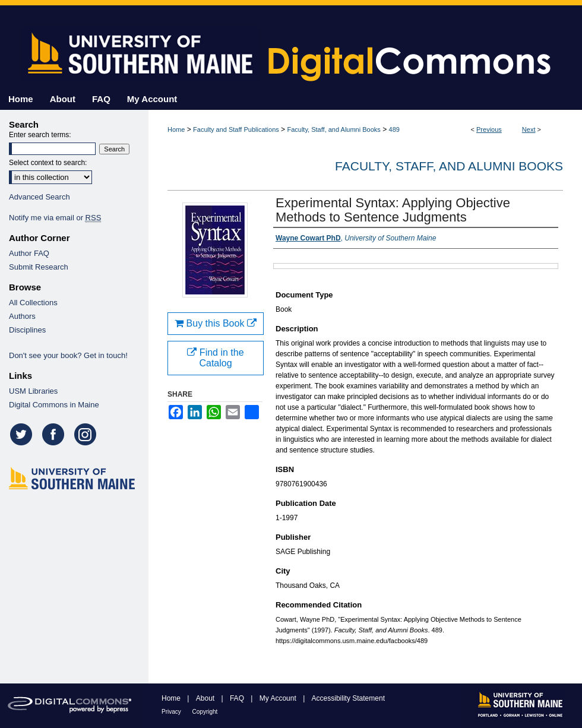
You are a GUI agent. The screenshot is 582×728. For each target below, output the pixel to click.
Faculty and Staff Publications (236, 129)
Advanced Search (39, 197)
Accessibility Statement (348, 698)
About (206, 698)
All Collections (33, 303)
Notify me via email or (55, 218)
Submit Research (39, 267)
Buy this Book (216, 323)
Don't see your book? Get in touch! (68, 355)
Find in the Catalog (215, 358)
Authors (22, 316)
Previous (489, 129)
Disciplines (27, 330)
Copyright (205, 712)
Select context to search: (48, 163)
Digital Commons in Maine (54, 405)
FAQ (238, 698)
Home (176, 129)
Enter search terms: (40, 135)
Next (529, 129)
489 (394, 129)
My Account (279, 698)
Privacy (172, 712)
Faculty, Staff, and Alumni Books (333, 129)
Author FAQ (29, 253)
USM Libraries (33, 391)
